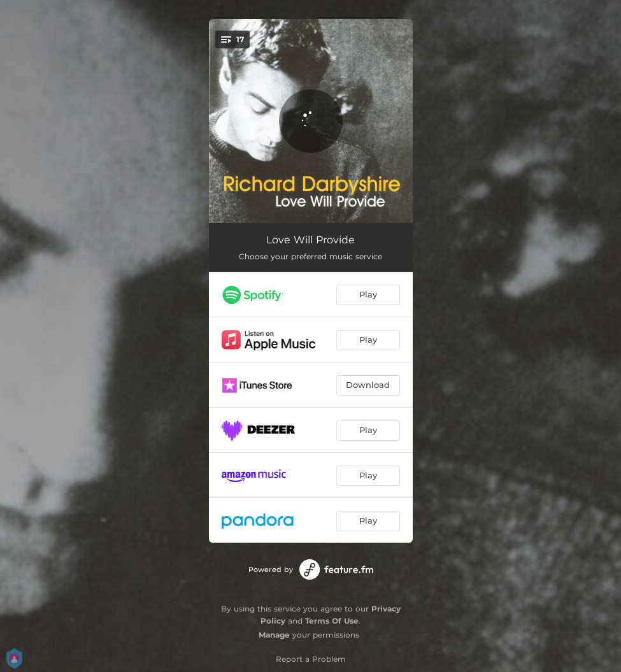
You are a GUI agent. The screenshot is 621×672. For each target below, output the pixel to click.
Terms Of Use (332, 621)
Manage (274, 635)
